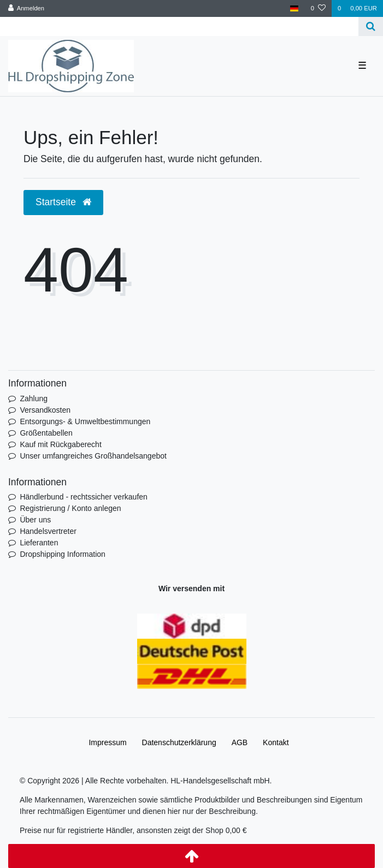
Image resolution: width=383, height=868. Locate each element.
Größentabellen (46, 433)
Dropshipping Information (62, 554)
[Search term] (179, 26)
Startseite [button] (63, 202)
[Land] (294, 8)
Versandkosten (45, 410)
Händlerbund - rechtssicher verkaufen (83, 497)
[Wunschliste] (318, 8)
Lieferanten (39, 543)
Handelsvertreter (48, 531)
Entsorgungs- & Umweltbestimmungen (85, 421)
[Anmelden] (26, 8)
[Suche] (371, 26)
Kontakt (276, 742)
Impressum (107, 742)
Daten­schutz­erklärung (179, 742)
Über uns (35, 520)
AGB (240, 742)
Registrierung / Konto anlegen (70, 508)
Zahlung (34, 399)
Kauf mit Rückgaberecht (60, 444)
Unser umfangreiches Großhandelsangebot (93, 456)
